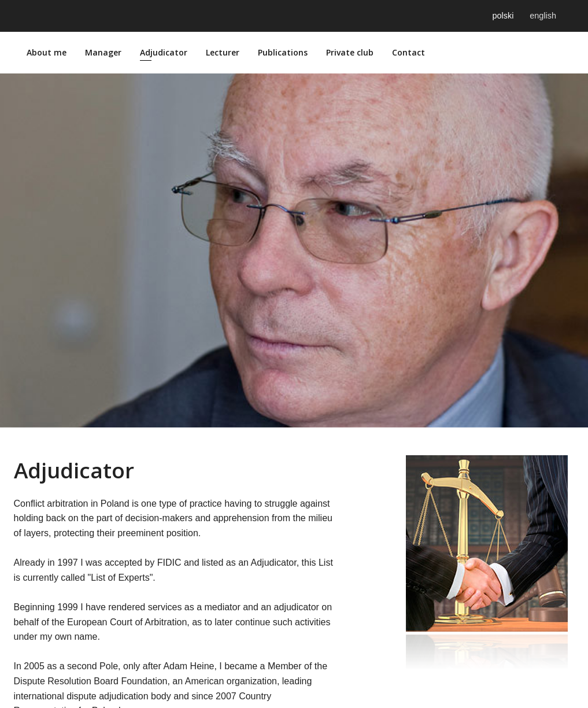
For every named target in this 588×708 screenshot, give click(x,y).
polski (503, 16)
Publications (283, 52)
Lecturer (223, 52)
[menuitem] (47, 53)
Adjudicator (164, 52)
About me (47, 52)
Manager (103, 52)
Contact (408, 52)
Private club (350, 52)
